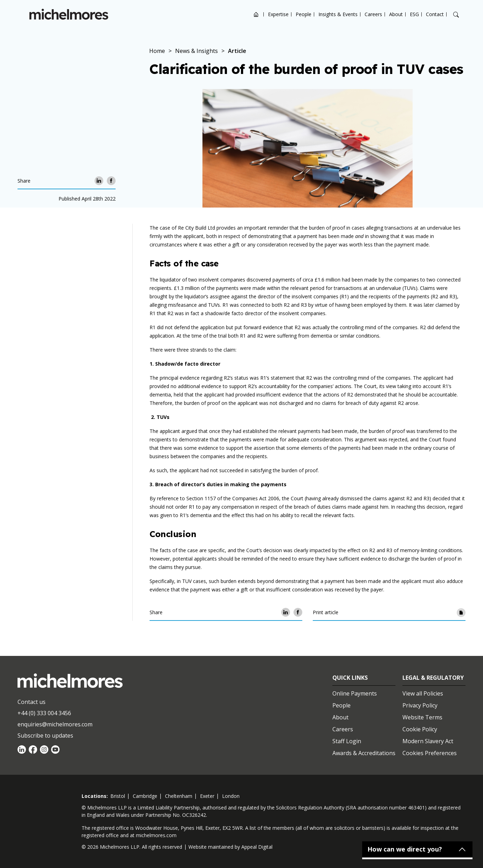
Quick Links (350, 678)
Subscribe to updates (45, 735)
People (303, 14)
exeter (207, 796)
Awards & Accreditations (364, 753)
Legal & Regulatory (433, 678)
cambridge (145, 796)
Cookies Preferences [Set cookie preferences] (430, 753)
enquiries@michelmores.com (55, 724)
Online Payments (355, 693)
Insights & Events (338, 14)
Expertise (278, 14)
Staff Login (347, 741)
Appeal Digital (257, 847)
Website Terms (422, 717)
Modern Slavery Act (428, 741)
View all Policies (423, 693)
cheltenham (179, 796)
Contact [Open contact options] (435, 14)
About (396, 14)
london (231, 796)
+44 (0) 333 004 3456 (44, 713)
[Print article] (461, 612)
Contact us (32, 702)
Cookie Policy (420, 729)
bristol (118, 796)
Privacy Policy (420, 705)
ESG (414, 14)
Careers (373, 14)
